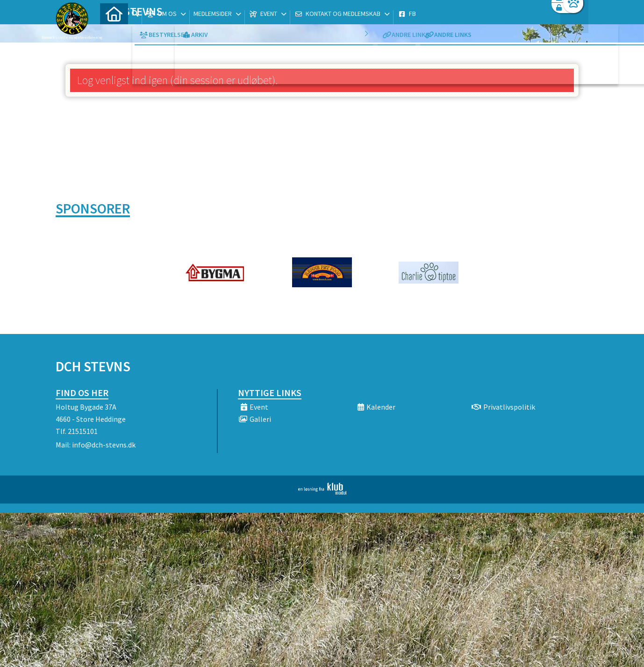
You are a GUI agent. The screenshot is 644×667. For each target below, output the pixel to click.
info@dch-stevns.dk (104, 445)
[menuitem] (114, 32)
